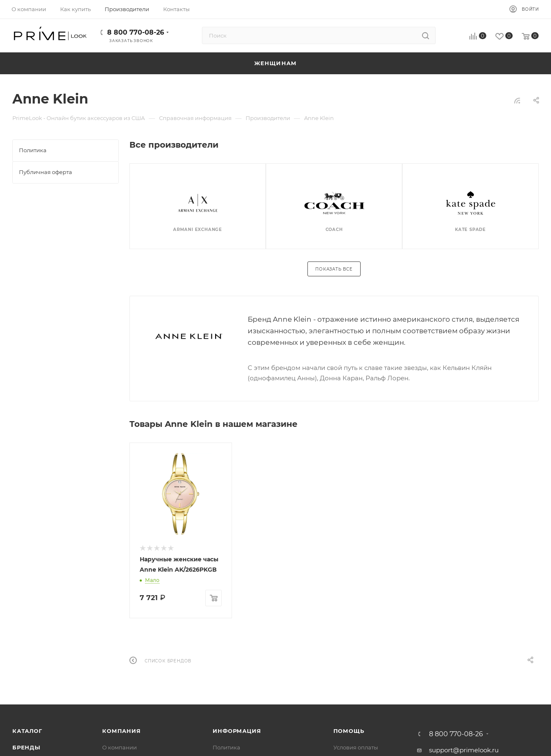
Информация (237, 731)
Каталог (27, 731)
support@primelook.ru (464, 750)
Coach (334, 230)
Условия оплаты (356, 747)
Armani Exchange (198, 230)
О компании (120, 747)
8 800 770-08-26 (136, 32)
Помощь (349, 731)
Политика (226, 747)
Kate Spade (470, 230)
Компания (121, 731)
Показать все (334, 269)
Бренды (26, 747)
